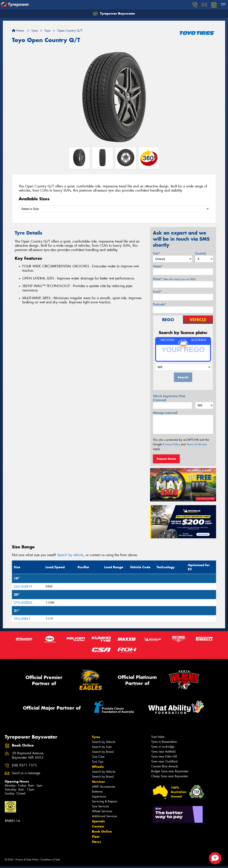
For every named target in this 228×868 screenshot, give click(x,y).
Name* (158, 266)
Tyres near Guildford (164, 761)
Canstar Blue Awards (165, 766)
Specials (98, 821)
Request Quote (166, 459)
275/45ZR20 (23, 603)
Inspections (99, 796)
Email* (157, 292)
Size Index (158, 737)
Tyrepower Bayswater (114, 14)
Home (18, 31)
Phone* (174, 279)
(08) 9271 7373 (24, 765)
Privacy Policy (171, 444)
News (96, 842)
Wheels (98, 767)
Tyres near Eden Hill (164, 756)
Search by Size (102, 747)
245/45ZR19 (23, 587)
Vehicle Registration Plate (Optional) (169, 398)
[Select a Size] (114, 209)
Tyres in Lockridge (163, 747)
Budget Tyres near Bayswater (170, 771)
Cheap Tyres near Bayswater (170, 776)
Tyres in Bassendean (164, 742)
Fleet (96, 837)
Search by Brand (103, 752)
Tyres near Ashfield (163, 752)
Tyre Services (100, 806)
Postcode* (160, 304)
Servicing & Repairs (105, 801)
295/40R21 (22, 619)
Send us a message (26, 773)
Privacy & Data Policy (27, 860)
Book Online (102, 831)
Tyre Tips (98, 762)
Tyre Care (98, 757)
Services (98, 782)
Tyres (96, 737)
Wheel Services (102, 811)
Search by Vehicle (104, 742)
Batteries (97, 792)
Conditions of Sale (50, 860)
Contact (98, 826)
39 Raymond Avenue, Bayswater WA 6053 (28, 755)
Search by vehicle (70, 555)
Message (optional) (165, 413)
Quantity (201, 253)
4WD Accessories (103, 787)
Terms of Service (197, 444)
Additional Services (104, 816)
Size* (156, 253)
